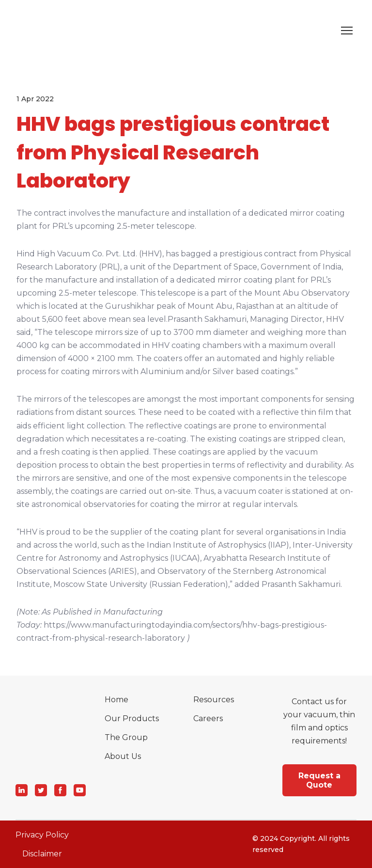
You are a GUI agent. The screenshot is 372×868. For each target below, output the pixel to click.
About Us (123, 756)
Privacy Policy (42, 835)
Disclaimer (42, 854)
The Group (126, 737)
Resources (214, 700)
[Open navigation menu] (347, 31)
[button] (22, 790)
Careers (208, 718)
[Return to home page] (31, 31)
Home (116, 700)
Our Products (132, 718)
